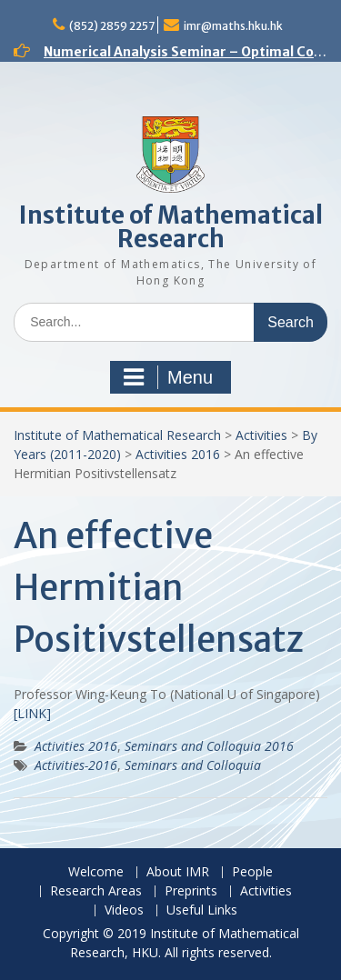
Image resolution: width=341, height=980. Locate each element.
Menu (168, 377)
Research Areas (96, 891)
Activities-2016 (76, 765)
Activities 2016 (178, 454)
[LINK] (32, 713)
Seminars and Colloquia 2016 (209, 746)
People (252, 872)
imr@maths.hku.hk (233, 26)
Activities (261, 435)
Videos (124, 910)
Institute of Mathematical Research (171, 227)
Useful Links (202, 910)
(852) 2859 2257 (112, 26)
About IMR (178, 872)
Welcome (96, 872)
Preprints (191, 891)
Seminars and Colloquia (193, 765)
